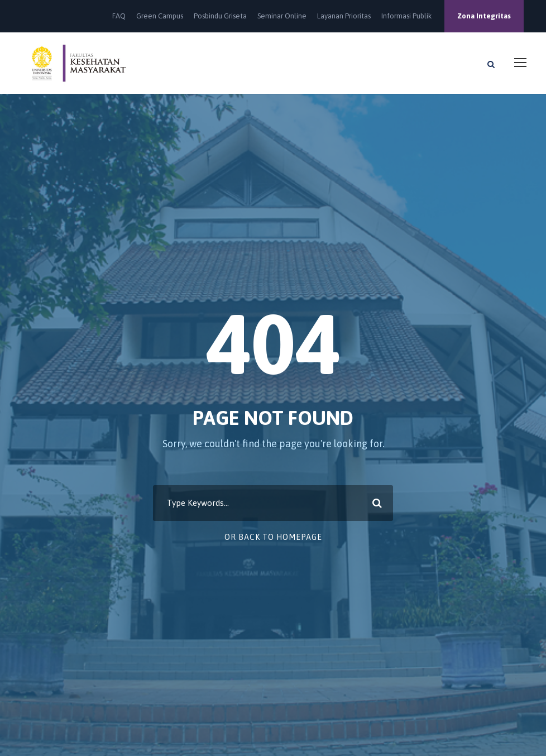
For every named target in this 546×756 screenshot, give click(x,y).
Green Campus (160, 16)
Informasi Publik (406, 16)
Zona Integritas (484, 16)
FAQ (119, 16)
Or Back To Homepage (273, 537)
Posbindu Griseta (220, 16)
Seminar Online (282, 16)
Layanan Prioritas (344, 16)
